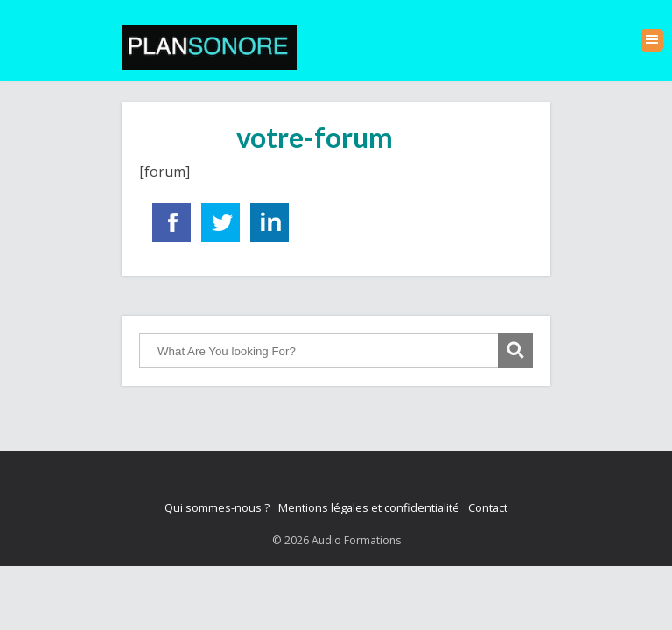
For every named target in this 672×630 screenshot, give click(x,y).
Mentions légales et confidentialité (369, 507)
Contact (488, 507)
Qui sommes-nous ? (217, 507)
